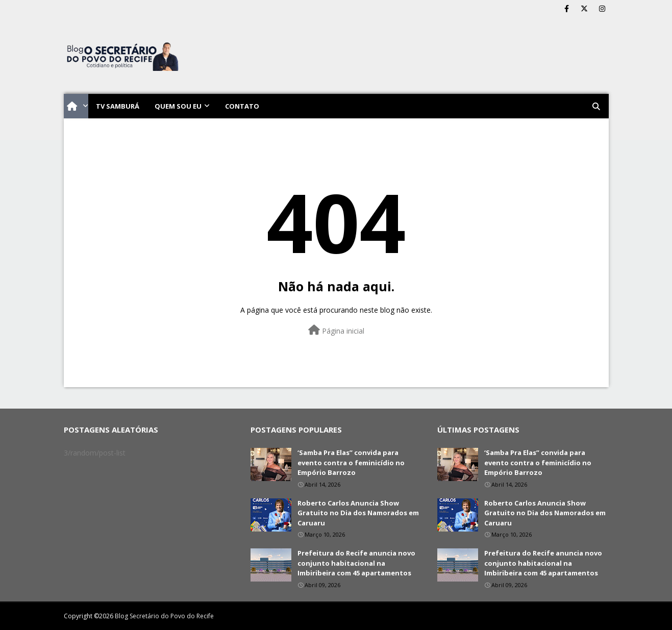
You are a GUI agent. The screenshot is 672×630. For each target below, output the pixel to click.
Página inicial (336, 330)
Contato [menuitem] (242, 106)
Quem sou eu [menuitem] (178, 106)
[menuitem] (76, 106)
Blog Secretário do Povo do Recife (164, 616)
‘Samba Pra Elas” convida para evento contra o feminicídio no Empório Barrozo (351, 462)
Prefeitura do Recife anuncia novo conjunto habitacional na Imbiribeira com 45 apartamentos (356, 563)
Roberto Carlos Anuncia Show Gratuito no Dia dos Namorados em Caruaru (358, 513)
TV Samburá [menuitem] (118, 106)
